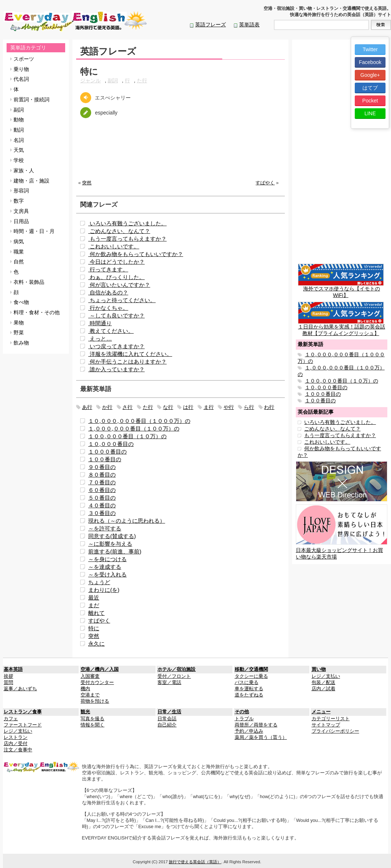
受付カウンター (97, 683)
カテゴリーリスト (331, 719)
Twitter (370, 49)
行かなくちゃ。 (108, 308)
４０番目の (102, 505)
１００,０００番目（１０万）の (127, 436)
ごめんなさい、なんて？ (119, 231)
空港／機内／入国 (100, 669)
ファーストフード (23, 725)
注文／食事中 (18, 750)
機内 (85, 689)
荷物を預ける (95, 701)
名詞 (17, 140)
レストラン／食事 (23, 712)
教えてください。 (111, 331)
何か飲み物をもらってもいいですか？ (136, 254)
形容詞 (20, 191)
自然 (17, 262)
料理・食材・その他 (35, 312)
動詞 (17, 130)
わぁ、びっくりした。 (116, 277)
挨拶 (8, 676)
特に (94, 628)
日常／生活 (169, 712)
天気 (17, 150)
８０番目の (102, 475)
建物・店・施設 (30, 181)
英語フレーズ (211, 25)
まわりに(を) (104, 590)
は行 (188, 407)
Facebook (370, 62)
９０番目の (102, 467)
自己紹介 (167, 725)
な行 (168, 407)
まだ (94, 605)
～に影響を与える (110, 544)
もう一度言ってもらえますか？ (127, 239)
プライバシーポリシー (335, 731)
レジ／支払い (326, 676)
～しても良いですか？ (116, 315)
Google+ (370, 75)
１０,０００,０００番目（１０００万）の (139, 421)
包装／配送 (323, 683)
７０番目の (102, 482)
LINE (370, 113)
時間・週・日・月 (32, 231)
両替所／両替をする (256, 725)
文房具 (20, 211)
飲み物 (20, 343)
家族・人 (22, 170)
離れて (96, 613)
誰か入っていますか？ (116, 369)
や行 (229, 407)
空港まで (90, 695)
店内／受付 (16, 744)
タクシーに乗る (251, 676)
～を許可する (105, 528)
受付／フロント (174, 676)
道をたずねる (249, 695)
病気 (17, 241)
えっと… (100, 339)
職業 (17, 252)
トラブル (244, 719)
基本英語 (13, 669)
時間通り (100, 323)
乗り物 (20, 69)
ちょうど (99, 582)
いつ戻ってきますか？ (116, 346)
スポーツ (22, 59)
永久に (96, 644)
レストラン (16, 737)
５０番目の (102, 498)
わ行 (269, 407)
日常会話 (167, 719)
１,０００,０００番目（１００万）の (134, 429)
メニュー (321, 712)
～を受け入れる (107, 574)
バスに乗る (247, 683)
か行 (107, 407)
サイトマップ (326, 725)
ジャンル (90, 80)
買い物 (319, 669)
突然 (87, 183)
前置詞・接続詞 (30, 99)
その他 (242, 712)
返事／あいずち (20, 689)
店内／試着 (323, 689)
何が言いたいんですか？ (119, 285)
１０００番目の (107, 452)
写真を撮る (92, 719)
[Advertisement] (180, 155)
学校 (17, 160)
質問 (8, 683)
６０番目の (102, 490)
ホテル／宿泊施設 (176, 669)
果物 (17, 323)
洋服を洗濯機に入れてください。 (130, 354)
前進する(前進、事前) (115, 551)
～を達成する (105, 567)
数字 (17, 201)
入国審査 (90, 676)
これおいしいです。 (114, 246)
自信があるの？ (108, 292)
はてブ (370, 88)
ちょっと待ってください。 (122, 300)
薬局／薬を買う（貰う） (261, 737)
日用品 (20, 221)
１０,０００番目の (111, 444)
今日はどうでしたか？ (116, 262)
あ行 (87, 407)
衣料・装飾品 (27, 282)
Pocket (370, 101)
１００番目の (105, 459)
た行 (142, 80)
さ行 (127, 407)
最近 (94, 598)
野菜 (17, 332)
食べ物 (20, 302)
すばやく (265, 183)
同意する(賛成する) (112, 536)
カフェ (11, 719)
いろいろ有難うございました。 (127, 223)
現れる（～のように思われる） (127, 521)
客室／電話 (169, 683)
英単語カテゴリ (28, 48)
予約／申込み (249, 731)
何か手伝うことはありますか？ (127, 362)
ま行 (209, 407)
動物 (17, 120)
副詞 (17, 110)
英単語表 (249, 25)
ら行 (249, 407)
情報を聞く (92, 725)
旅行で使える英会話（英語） (195, 862)
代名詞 (20, 79)
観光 (85, 712)
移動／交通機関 (251, 669)
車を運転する (249, 689)
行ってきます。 (108, 269)
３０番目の (102, 513)
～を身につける (107, 559)
